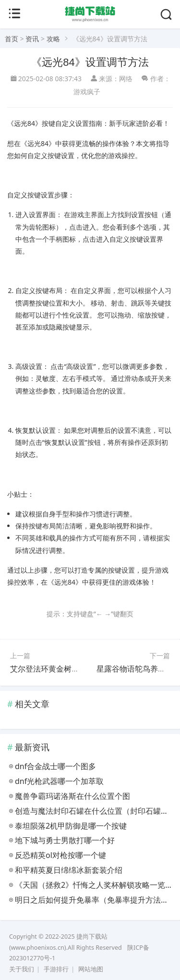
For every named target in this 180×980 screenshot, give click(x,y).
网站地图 (91, 969)
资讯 (32, 39)
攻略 (53, 39)
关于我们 (22, 969)
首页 (12, 39)
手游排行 (56, 969)
